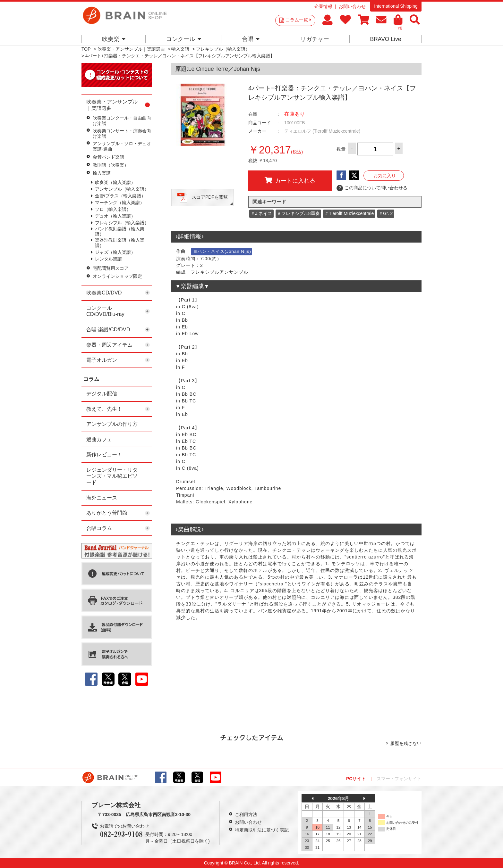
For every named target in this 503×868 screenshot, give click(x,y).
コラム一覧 (298, 20)
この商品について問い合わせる (372, 188)
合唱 (251, 39)
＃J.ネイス (261, 213)
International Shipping (396, 6)
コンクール (184, 39)
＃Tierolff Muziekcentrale (349, 213)
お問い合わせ (352, 6)
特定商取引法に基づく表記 (262, 830)
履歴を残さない (406, 743)
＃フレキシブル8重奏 (298, 213)
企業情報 (323, 6)
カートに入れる (290, 180)
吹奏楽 (114, 39)
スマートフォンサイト (399, 779)
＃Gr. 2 (386, 213)
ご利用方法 (246, 814)
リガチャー (315, 39)
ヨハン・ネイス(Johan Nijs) (222, 251)
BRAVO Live (385, 39)
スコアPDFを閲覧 (210, 197)
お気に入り (385, 176)
